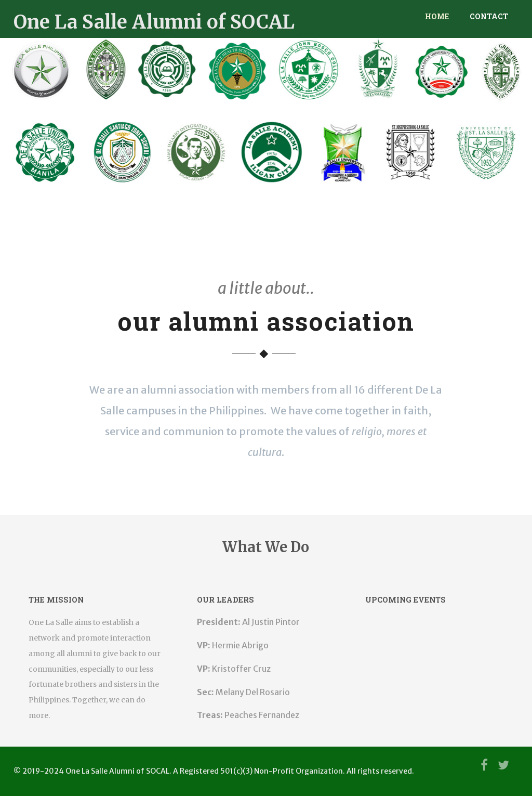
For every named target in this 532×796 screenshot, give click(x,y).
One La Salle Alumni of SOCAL (154, 22)
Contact (489, 16)
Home (437, 16)
